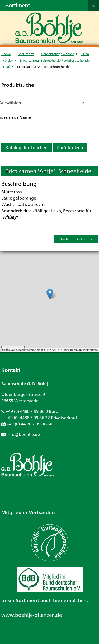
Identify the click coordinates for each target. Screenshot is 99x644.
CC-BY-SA (49, 350)
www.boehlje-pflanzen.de (32, 615)
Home (6, 54)
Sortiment (26, 54)
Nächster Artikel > (76, 239)
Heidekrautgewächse (58, 54)
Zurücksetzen (70, 147)
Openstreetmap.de (28, 350)
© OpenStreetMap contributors (78, 350)
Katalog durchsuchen (27, 147)
